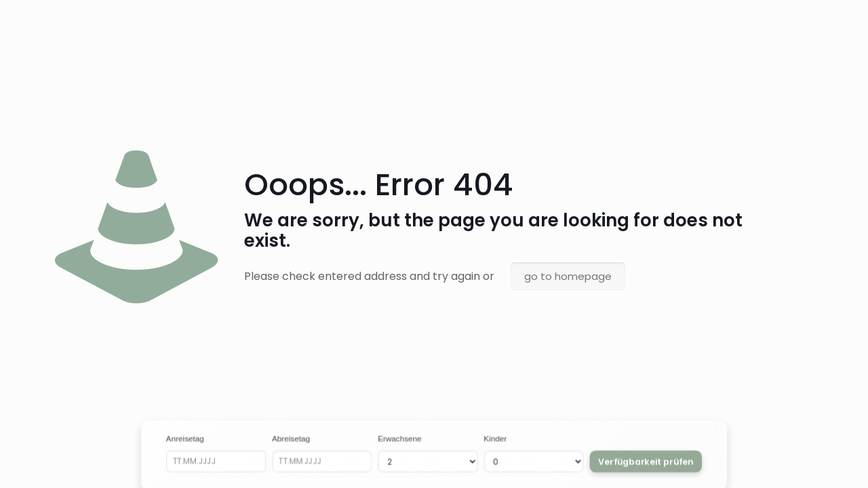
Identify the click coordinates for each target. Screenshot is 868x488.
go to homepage (568, 276)
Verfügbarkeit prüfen (646, 461)
